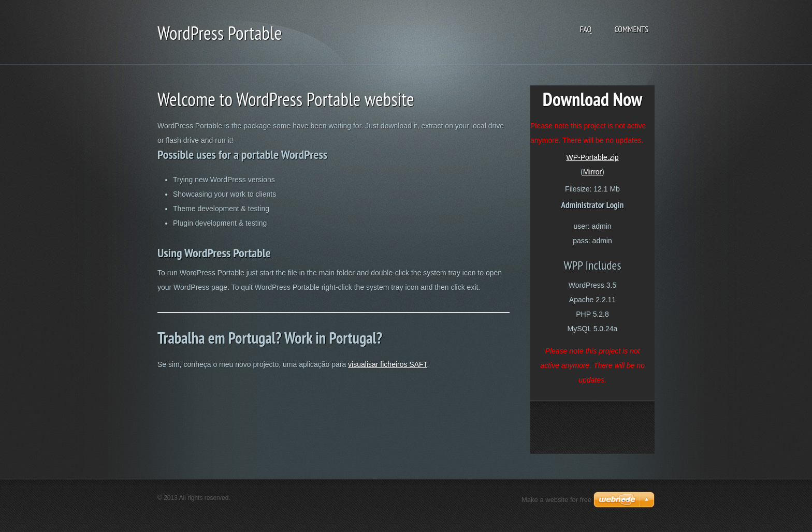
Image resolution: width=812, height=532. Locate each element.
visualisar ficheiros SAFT (388, 364)
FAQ (586, 29)
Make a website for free (556, 500)
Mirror (593, 172)
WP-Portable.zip (592, 157)
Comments (631, 29)
